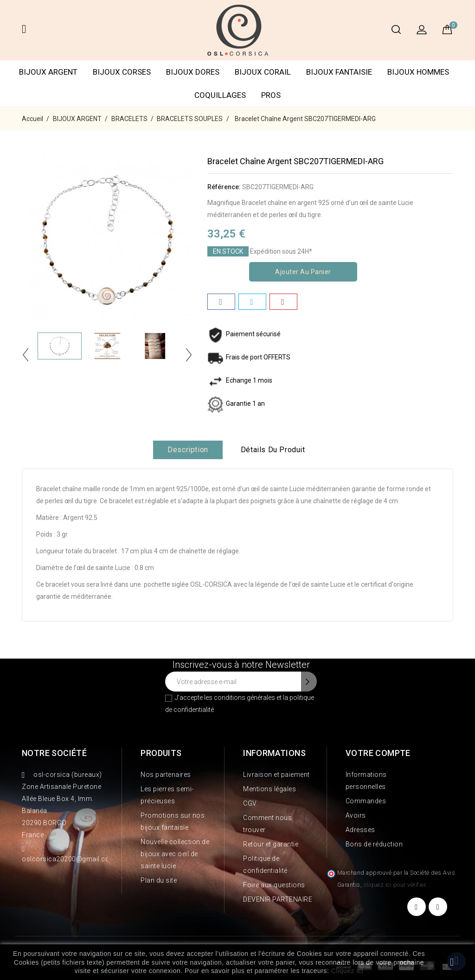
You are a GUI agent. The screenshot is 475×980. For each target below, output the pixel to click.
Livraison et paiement (276, 775)
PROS (271, 95)
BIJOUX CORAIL (263, 72)
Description (188, 450)
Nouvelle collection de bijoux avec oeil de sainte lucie (175, 854)
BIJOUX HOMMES (418, 72)
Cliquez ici (347, 971)
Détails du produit (273, 450)
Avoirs (356, 815)
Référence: (224, 187)
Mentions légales (270, 789)
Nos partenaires (166, 775)
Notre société (54, 753)
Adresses (360, 830)
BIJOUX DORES (193, 72)
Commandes (366, 801)
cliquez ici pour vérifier (395, 885)
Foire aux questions (274, 885)
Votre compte (378, 753)
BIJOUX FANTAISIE (339, 72)
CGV (250, 803)
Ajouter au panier (303, 272)
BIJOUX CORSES (122, 72)
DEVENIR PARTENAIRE (278, 899)
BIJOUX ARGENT (48, 72)
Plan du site (159, 880)
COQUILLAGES (220, 95)
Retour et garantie (271, 844)
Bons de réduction (374, 844)
